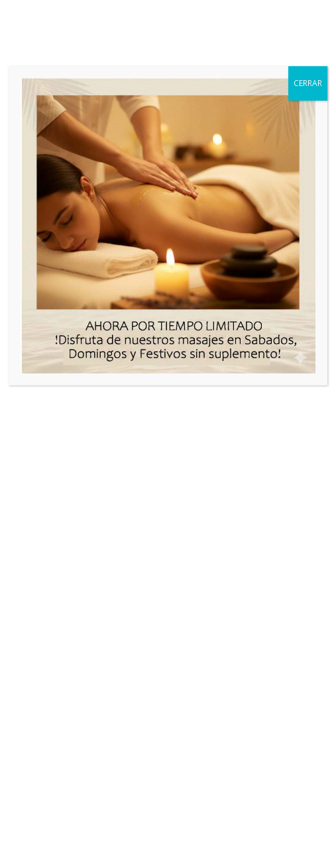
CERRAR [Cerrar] (308, 83)
